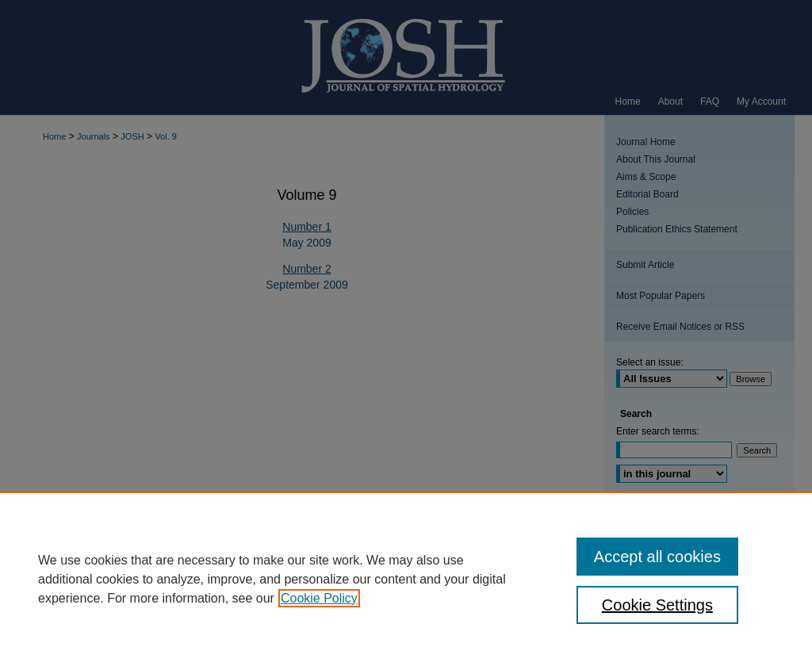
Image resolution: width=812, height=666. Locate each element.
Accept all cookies (657, 557)
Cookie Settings (657, 605)
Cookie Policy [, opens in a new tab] (319, 598)
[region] (406, 579)
